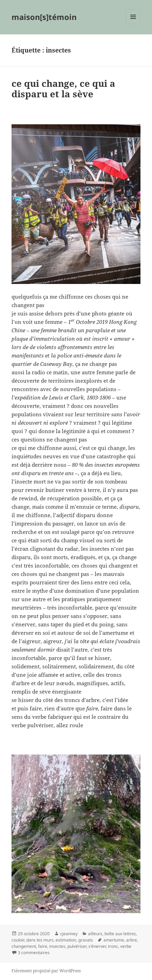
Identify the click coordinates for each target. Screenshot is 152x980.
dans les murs (40, 940)
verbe (126, 946)
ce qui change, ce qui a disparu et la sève (63, 89)
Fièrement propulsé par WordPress (46, 971)
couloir (18, 940)
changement (24, 946)
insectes (57, 946)
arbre (132, 940)
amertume (114, 940)
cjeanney (69, 934)
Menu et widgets (133, 24)
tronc (113, 946)
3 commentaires (34, 953)
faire (43, 946)
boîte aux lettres (120, 934)
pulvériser (77, 946)
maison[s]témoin (44, 17)
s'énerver (97, 946)
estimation (66, 940)
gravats (86, 940)
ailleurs (95, 934)
